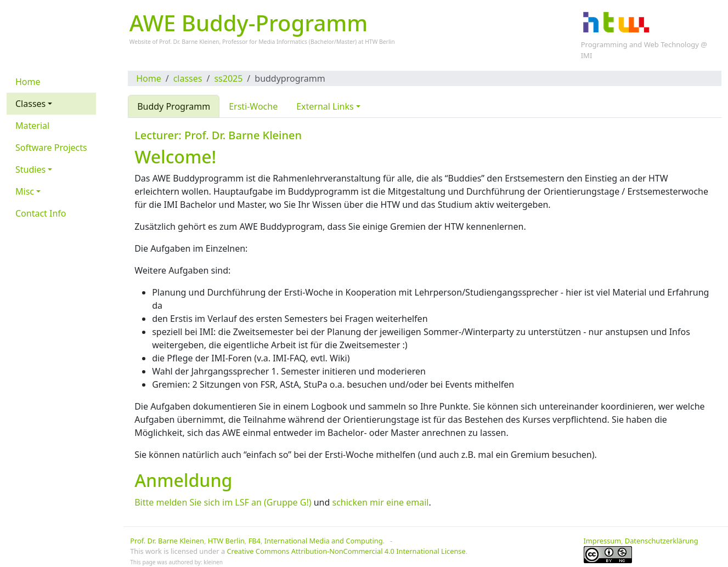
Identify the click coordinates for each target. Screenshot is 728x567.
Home (149, 78)
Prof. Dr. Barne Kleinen (167, 541)
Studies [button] (30, 169)
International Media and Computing (324, 541)
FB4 (255, 541)
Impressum (603, 541)
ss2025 (228, 78)
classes (188, 78)
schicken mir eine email (380, 502)
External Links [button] (325, 106)
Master (346, 42)
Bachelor (322, 42)
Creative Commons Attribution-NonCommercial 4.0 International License (346, 551)
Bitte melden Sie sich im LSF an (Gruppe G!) (223, 502)
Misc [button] (25, 191)
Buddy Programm (174, 106)
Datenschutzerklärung (662, 541)
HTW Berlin (380, 42)
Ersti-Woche (253, 106)
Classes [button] (30, 104)
